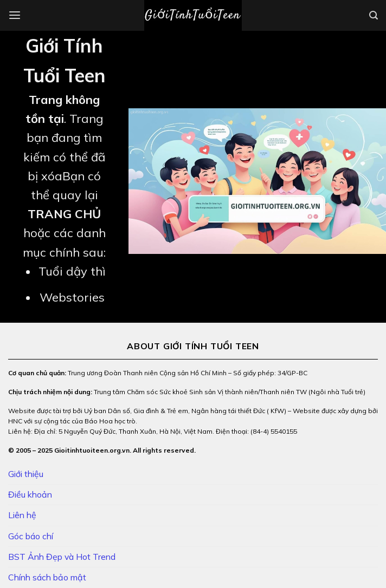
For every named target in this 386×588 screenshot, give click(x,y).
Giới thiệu (26, 474)
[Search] (374, 15)
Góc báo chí (31, 536)
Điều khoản (30, 494)
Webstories (72, 297)
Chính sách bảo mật (47, 577)
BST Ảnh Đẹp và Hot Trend (62, 557)
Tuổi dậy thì (72, 271)
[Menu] (15, 15)
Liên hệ (22, 515)
